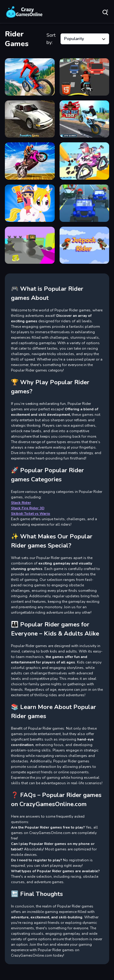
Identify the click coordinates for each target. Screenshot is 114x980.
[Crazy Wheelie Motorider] (30, 161)
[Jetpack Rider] (85, 245)
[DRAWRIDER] (85, 161)
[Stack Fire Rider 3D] (30, 245)
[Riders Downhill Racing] (30, 77)
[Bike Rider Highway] (85, 77)
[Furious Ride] (85, 203)
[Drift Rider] (30, 119)
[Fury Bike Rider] (85, 119)
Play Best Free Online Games (24, 12)
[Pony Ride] (30, 203)
